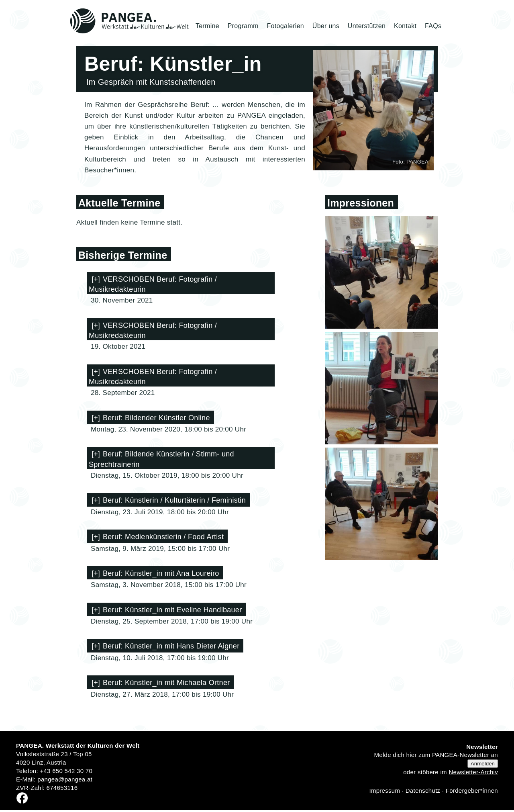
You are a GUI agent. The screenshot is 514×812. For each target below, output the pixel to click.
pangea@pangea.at (65, 779)
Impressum (384, 791)
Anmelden (483, 764)
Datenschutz (423, 791)
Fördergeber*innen (472, 791)
